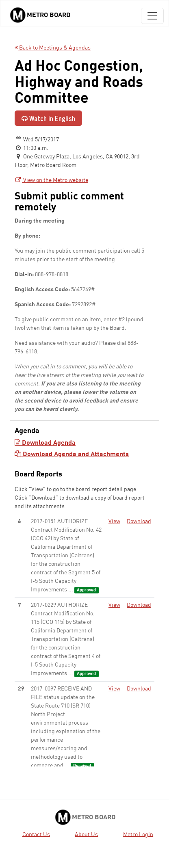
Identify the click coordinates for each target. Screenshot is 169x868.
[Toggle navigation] (152, 16)
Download (139, 522)
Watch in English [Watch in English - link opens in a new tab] (48, 118)
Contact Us (36, 834)
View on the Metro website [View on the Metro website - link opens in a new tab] (51, 180)
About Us (86, 834)
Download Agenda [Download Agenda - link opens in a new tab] (45, 443)
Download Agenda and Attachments (72, 455)
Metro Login (138, 834)
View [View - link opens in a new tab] (114, 522)
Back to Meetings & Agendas (53, 48)
